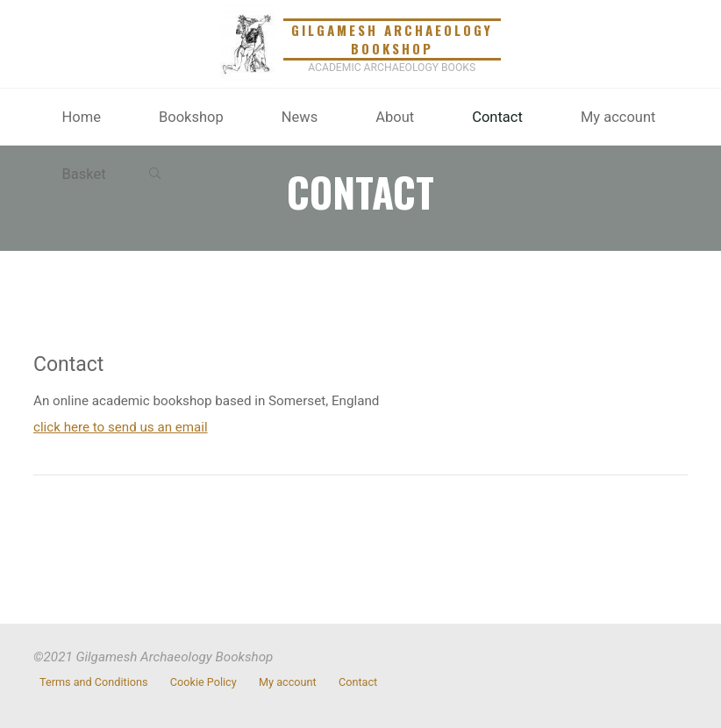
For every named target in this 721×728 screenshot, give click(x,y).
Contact (358, 683)
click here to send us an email (121, 427)
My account (288, 683)
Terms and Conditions (93, 683)
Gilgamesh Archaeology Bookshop (392, 39)
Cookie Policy (203, 683)
